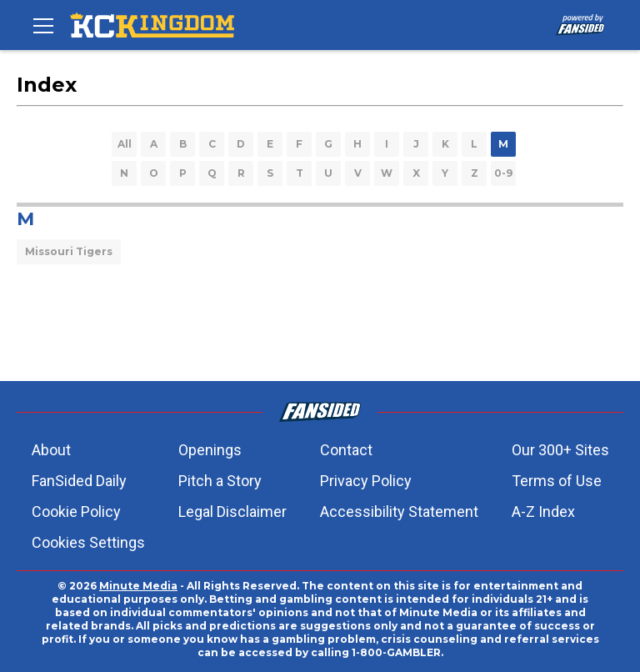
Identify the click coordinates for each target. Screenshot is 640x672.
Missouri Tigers (69, 251)
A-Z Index (543, 512)
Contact (346, 450)
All (125, 144)
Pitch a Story (220, 481)
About (51, 450)
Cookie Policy (76, 512)
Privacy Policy (366, 481)
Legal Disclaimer (232, 512)
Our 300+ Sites (560, 450)
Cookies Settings (88, 542)
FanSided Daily (79, 481)
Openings (210, 450)
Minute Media (138, 586)
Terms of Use (557, 481)
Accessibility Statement (399, 512)
